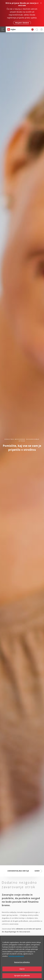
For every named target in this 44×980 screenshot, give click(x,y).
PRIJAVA (41, 29)
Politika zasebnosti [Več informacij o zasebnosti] (16, 956)
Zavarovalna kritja (18, 871)
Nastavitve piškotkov (22, 963)
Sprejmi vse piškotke (22, 976)
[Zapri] (41, 939)
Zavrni (22, 969)
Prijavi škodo (22, 23)
